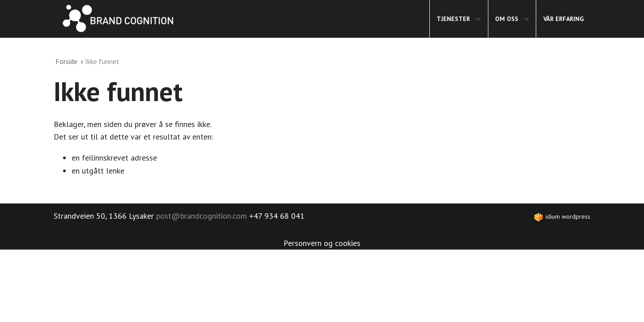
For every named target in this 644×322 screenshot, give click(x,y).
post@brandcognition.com (201, 216)
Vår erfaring (563, 19)
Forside (67, 61)
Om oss (513, 19)
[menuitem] (459, 19)
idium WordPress (562, 216)
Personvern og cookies (322, 243)
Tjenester (460, 19)
